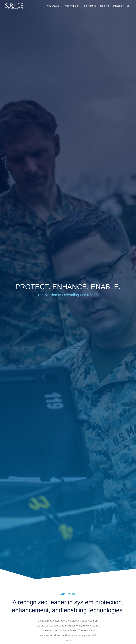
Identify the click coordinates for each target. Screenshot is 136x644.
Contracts (90, 6)
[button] (128, 6)
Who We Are (54, 6)
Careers (118, 6)
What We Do (73, 6)
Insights (104, 6)
